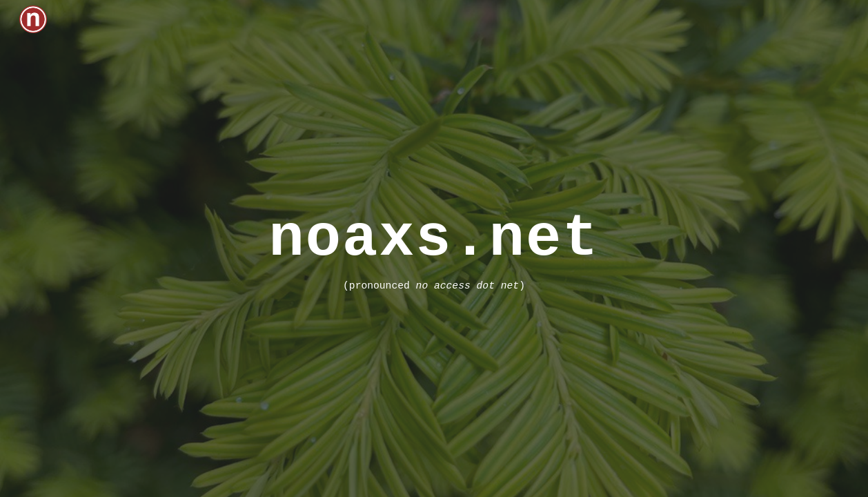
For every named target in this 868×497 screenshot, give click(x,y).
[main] (434, 249)
